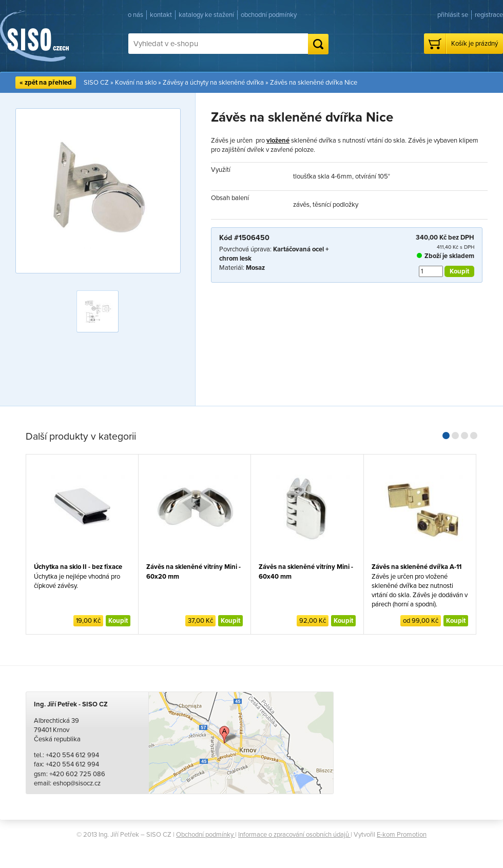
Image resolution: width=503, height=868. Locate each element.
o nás (136, 15)
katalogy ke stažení (206, 15)
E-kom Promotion (402, 835)
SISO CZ (96, 83)
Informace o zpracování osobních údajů (294, 835)
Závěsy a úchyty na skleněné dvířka (213, 83)
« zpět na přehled (46, 83)
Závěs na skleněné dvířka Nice (314, 83)
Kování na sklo (136, 83)
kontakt (161, 15)
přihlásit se (453, 15)
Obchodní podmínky (206, 835)
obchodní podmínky (269, 15)
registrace (489, 15)
